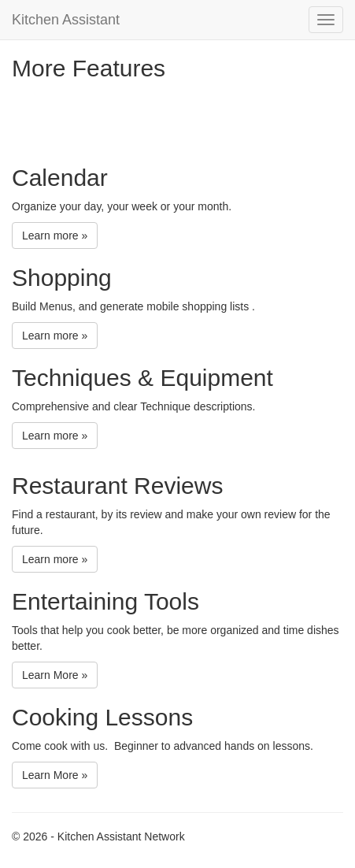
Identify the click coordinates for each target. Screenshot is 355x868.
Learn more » (55, 236)
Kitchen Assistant (66, 20)
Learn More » (55, 675)
